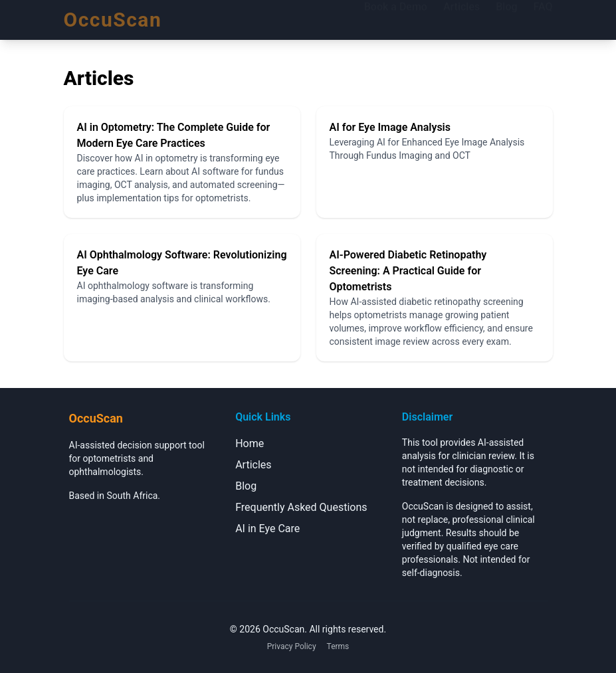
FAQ (543, 19)
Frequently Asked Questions (301, 507)
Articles (462, 19)
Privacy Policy (292, 646)
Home (250, 443)
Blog (506, 19)
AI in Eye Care (267, 529)
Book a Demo (396, 19)
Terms (338, 646)
